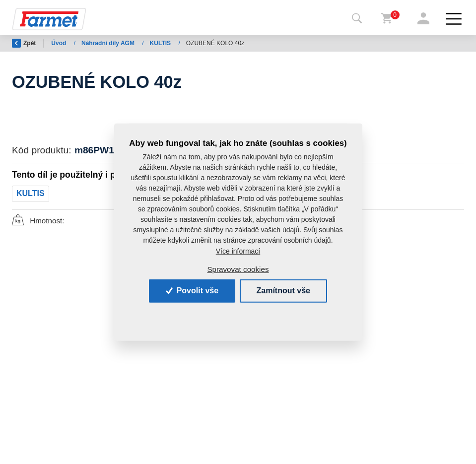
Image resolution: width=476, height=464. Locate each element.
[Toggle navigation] (357, 19)
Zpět (24, 43)
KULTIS (161, 43)
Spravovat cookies (238, 269)
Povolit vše (192, 291)
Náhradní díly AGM (109, 43)
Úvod (59, 43)
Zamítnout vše (283, 291)
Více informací (238, 251)
